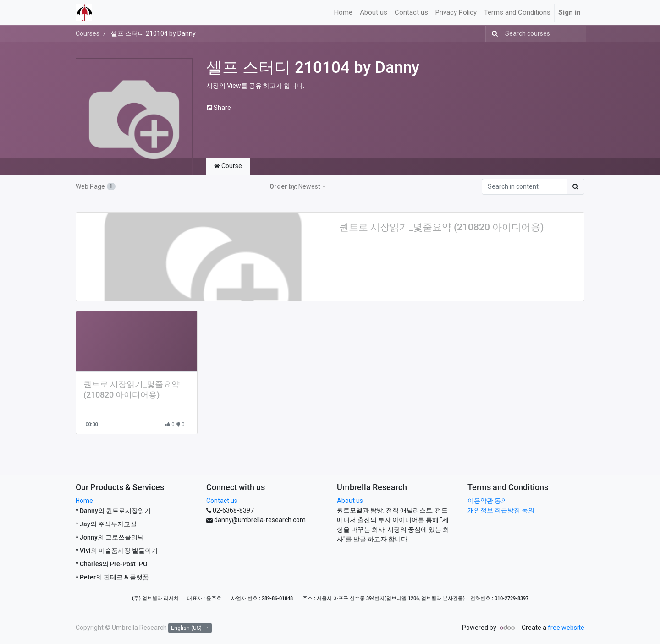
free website (566, 628)
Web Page (96, 186)
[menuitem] (343, 13)
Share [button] (219, 108)
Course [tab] (228, 166)
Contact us (222, 501)
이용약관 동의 (487, 501)
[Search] (493, 34)
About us (350, 501)
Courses (88, 33)
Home (84, 501)
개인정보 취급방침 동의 (501, 510)
